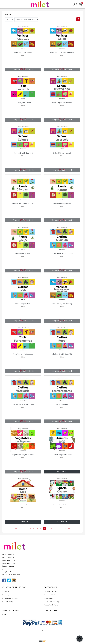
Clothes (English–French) (62, 404)
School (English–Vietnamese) (62, 103)
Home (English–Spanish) (23, 505)
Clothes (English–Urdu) (23, 304)
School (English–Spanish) (23, 153)
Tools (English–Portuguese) (23, 354)
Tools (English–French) (23, 103)
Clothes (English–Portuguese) (23, 404)
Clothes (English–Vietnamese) (62, 254)
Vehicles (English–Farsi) (23, 52)
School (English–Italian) (62, 153)
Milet (23, 55)
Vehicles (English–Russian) (62, 304)
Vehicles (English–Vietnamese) (62, 52)
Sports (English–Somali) (62, 505)
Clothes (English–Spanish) (62, 354)
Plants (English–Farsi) (23, 254)
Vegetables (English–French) (23, 455)
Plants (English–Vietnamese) (23, 203)
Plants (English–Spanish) (62, 203)
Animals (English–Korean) (62, 455)
